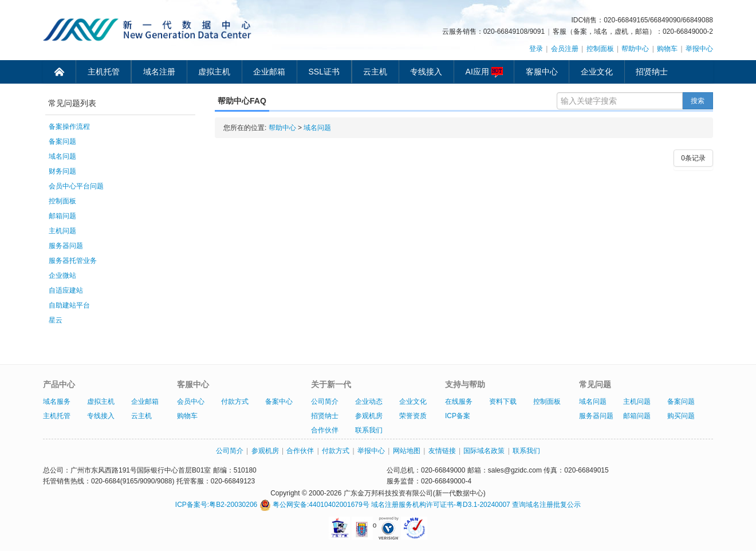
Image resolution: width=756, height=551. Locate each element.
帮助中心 (635, 49)
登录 (536, 49)
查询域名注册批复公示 (546, 505)
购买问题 (681, 416)
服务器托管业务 (73, 261)
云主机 (375, 72)
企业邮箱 (269, 72)
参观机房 (369, 416)
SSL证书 (324, 72)
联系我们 (369, 430)
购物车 (667, 49)
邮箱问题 (62, 216)
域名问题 (62, 156)
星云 (56, 320)
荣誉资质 (413, 416)
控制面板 (600, 49)
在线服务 (459, 402)
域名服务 (57, 402)
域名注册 (159, 72)
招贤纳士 (652, 72)
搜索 (698, 101)
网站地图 (407, 451)
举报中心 (699, 49)
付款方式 (235, 402)
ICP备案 (458, 416)
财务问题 (62, 171)
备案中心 (279, 402)
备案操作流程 (69, 127)
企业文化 (597, 72)
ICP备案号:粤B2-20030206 (216, 505)
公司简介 (325, 402)
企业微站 (62, 275)
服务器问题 (66, 246)
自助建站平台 (69, 305)
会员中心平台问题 (76, 186)
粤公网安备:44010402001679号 (314, 505)
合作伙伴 (325, 430)
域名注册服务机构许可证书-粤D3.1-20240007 (441, 505)
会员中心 (191, 402)
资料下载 (503, 402)
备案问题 (62, 141)
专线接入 (426, 72)
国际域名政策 (484, 451)
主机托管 (104, 72)
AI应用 (484, 72)
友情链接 (442, 451)
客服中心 (542, 72)
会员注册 (565, 49)
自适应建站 (66, 290)
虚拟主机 (214, 72)
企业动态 (369, 402)
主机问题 (62, 231)
